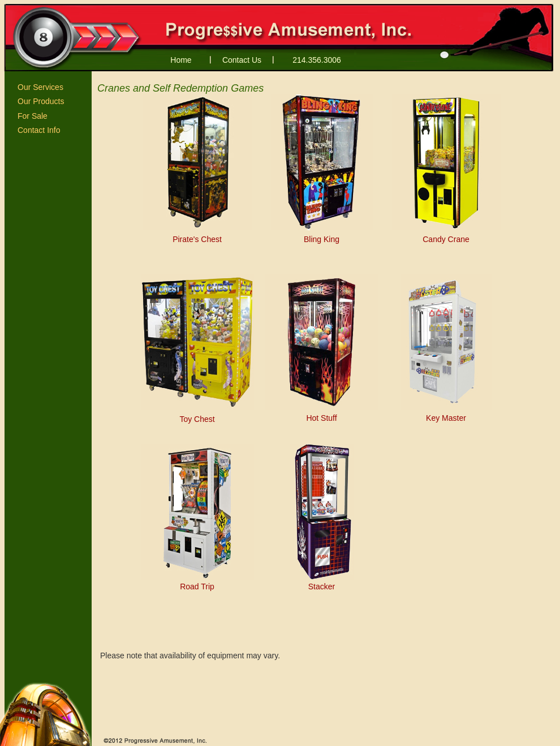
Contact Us (242, 60)
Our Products (41, 101)
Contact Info (39, 130)
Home (181, 60)
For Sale (33, 116)
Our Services (40, 87)
